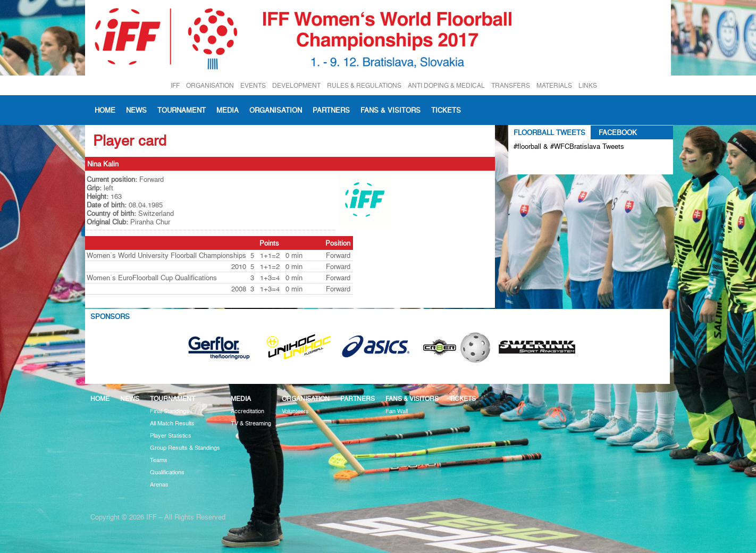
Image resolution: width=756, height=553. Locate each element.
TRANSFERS (511, 85)
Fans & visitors (390, 110)
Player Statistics (171, 436)
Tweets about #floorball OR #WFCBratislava (560, 164)
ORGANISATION (210, 85)
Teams (159, 460)
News (136, 110)
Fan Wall (397, 411)
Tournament (182, 110)
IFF (175, 85)
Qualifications (167, 472)
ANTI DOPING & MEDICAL (446, 85)
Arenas (159, 485)
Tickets (446, 110)
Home (105, 110)
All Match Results (172, 424)
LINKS (588, 85)
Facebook (618, 132)
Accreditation (247, 411)
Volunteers (295, 411)
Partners (331, 110)
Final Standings (170, 411)
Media (228, 110)
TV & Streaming (251, 424)
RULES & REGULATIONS (364, 85)
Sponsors (110, 316)
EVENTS (253, 85)
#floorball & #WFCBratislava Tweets (569, 146)
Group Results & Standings (185, 448)
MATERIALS (554, 85)
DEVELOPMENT (296, 85)
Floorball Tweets (549, 132)
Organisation (276, 110)
